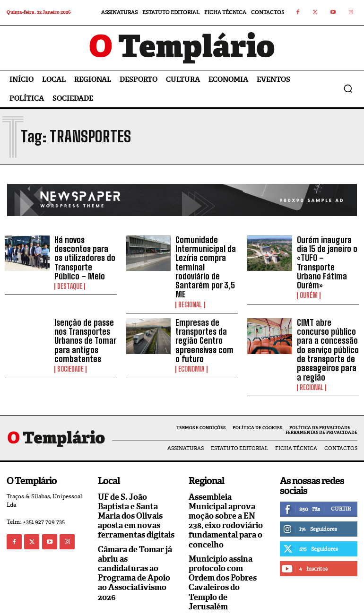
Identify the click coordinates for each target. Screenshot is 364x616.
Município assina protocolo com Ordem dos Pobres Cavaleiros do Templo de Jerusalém (227, 555)
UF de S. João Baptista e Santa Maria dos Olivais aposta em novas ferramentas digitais (135, 495)
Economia (191, 352)
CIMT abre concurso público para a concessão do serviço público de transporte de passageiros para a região (328, 334)
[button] (348, 88)
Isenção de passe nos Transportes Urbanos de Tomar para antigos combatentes (82, 325)
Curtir (341, 489)
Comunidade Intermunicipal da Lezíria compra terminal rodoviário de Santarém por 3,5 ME (205, 260)
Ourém (309, 283)
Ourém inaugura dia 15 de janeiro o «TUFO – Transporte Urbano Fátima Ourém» (327, 256)
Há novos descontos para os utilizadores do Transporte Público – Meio (86, 256)
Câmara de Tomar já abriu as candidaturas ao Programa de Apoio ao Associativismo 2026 (134, 550)
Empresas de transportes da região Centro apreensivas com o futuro (204, 325)
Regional (190, 291)
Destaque (70, 283)
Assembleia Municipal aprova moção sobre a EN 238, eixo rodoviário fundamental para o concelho (224, 499)
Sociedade (70, 352)
